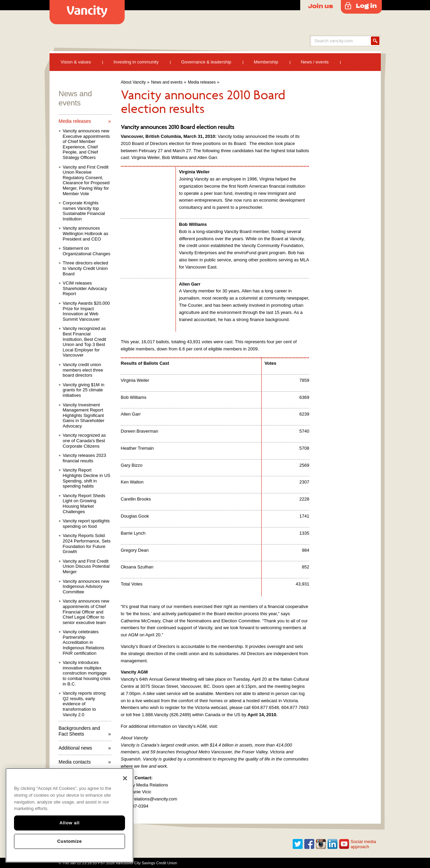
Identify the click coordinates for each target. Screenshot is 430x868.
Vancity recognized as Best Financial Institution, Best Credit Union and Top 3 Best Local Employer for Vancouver (85, 342)
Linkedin (333, 844)
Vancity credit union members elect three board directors (83, 370)
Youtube (344, 844)
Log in (366, 5)
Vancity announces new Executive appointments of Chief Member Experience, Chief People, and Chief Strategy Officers (86, 144)
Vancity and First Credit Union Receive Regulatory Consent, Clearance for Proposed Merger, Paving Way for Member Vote (86, 180)
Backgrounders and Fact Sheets (79, 731)
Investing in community (136, 62)
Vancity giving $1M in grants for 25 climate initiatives (84, 390)
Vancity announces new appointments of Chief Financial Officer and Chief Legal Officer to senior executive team (86, 612)
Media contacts (75, 762)
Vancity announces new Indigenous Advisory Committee (86, 587)
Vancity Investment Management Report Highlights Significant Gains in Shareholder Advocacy (84, 415)
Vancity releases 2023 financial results (85, 458)
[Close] (125, 778)
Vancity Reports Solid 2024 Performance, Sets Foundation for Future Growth (87, 544)
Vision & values (76, 62)
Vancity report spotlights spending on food (86, 524)
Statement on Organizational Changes (87, 251)
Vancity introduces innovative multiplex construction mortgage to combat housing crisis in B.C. (87, 673)
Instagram (321, 844)
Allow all (70, 823)
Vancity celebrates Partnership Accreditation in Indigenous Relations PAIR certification (84, 642)
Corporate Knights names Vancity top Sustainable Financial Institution (84, 211)
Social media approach (363, 844)
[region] (70, 815)
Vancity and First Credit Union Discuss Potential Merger (86, 566)
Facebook (309, 844)
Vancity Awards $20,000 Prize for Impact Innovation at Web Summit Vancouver (86, 311)
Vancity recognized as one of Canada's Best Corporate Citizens (84, 440)
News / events (315, 62)
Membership (266, 62)
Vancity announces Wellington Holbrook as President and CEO (86, 233)
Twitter (298, 844)
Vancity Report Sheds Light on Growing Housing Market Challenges (84, 504)
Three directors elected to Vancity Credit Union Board (86, 268)
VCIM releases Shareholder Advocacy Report (85, 288)
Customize (69, 841)
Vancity (87, 12)
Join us (321, 6)
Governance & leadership (206, 62)
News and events (167, 82)
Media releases (202, 82)
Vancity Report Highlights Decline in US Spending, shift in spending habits (87, 478)
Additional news (75, 748)
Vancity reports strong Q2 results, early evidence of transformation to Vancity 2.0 (84, 704)
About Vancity (133, 82)
